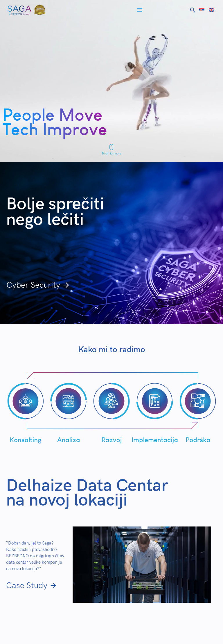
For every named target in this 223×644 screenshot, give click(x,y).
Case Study (32, 586)
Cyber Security (38, 285)
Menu (140, 10)
